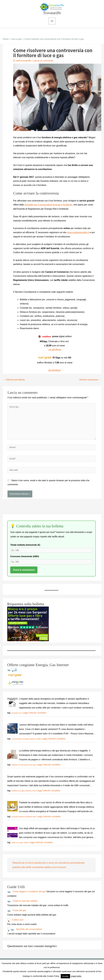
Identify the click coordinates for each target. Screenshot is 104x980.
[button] (51, 36)
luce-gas (33, 767)
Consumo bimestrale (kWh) (25, 559)
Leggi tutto (76, 976)
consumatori (17, 741)
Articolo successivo (90, 382)
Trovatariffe (52, 15)
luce (20, 715)
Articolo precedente (14, 382)
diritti (14, 845)
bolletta (15, 767)
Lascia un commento (43, 63)
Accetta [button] (65, 976)
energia (15, 715)
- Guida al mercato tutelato (24, 903)
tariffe (39, 741)
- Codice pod (17, 922)
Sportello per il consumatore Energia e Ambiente (48, 207)
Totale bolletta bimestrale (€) (25, 547)
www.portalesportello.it (78, 235)
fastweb (29, 819)
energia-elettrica (29, 741)
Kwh (34, 793)
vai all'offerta (54, 352)
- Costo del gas (18, 913)
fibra (34, 819)
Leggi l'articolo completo (34, 715)
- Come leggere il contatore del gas (28, 894)
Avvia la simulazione (24, 572)
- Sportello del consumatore (28, 932)
